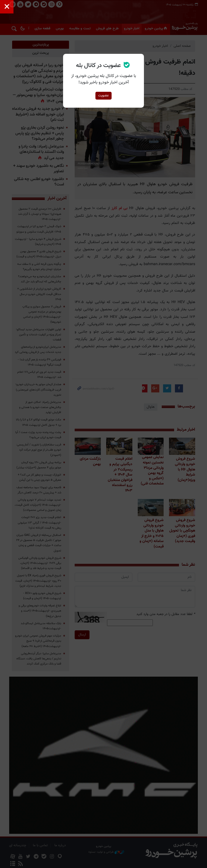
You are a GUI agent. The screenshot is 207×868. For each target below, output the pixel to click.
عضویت (103, 96)
